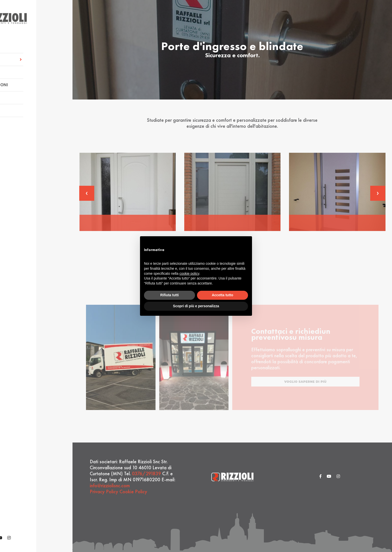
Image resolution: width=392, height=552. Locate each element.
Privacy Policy (104, 491)
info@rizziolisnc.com (110, 485)
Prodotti (21, 71)
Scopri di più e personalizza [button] (196, 306)
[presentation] (87, 193)
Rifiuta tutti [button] (169, 295)
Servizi (36, 58)
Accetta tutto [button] (222, 295)
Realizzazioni (26, 84)
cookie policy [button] (189, 273)
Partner (20, 96)
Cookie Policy (133, 491)
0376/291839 (146, 473)
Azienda (20, 45)
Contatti (21, 109)
